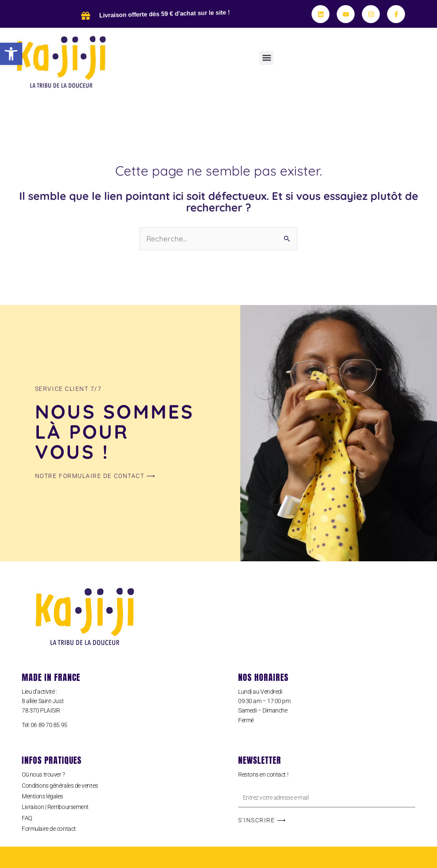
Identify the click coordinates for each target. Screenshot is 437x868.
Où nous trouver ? (43, 774)
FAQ (27, 818)
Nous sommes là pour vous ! (115, 431)
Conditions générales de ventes (60, 786)
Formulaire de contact (49, 829)
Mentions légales (42, 796)
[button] (11, 54)
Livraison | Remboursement (55, 807)
